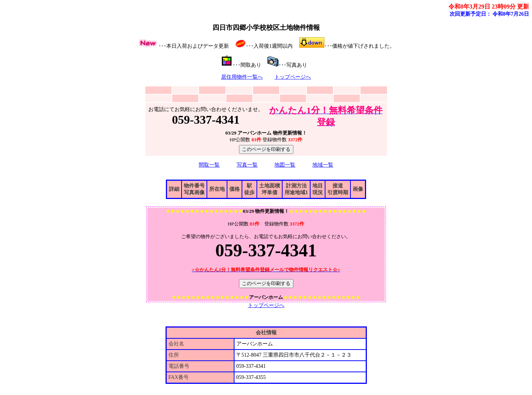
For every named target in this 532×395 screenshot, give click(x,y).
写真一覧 (247, 165)
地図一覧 (285, 165)
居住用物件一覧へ (242, 77)
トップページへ (293, 77)
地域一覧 (323, 165)
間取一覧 (209, 165)
